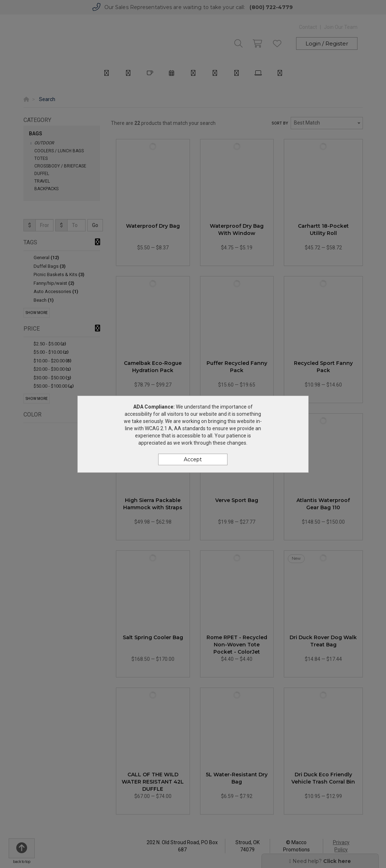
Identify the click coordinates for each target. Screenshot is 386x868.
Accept (193, 459)
